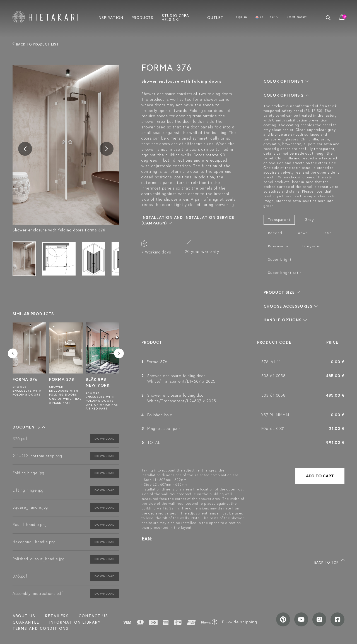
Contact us (93, 616)
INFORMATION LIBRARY (75, 622)
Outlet (215, 17)
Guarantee (26, 622)
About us (24, 616)
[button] (29, 427)
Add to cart (320, 476)
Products (143, 17)
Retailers (57, 616)
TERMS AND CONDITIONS (41, 628)
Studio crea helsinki (175, 17)
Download (105, 439)
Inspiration (110, 17)
